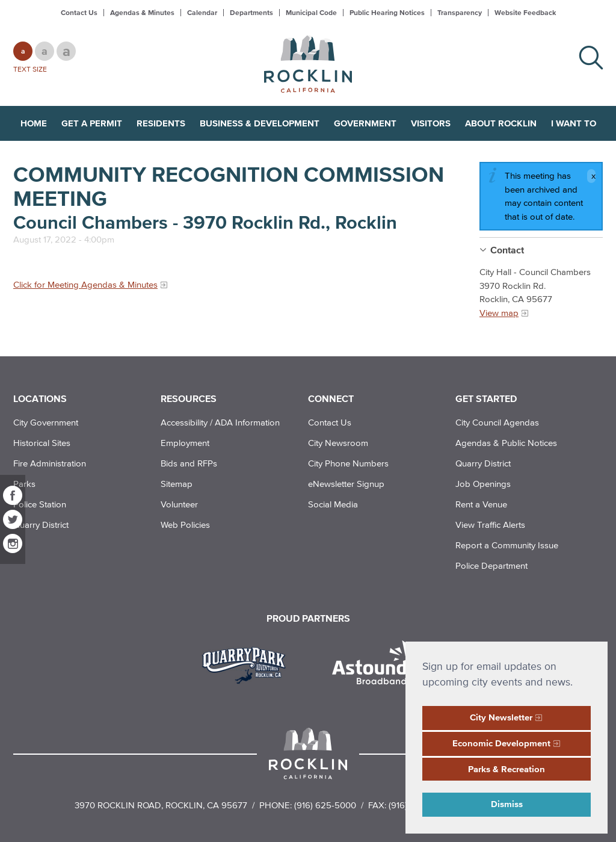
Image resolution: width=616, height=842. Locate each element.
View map (499, 313)
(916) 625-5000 (325, 805)
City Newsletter (501, 717)
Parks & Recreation (507, 769)
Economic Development (501, 743)
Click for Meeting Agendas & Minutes (85, 284)
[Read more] (248, 664)
